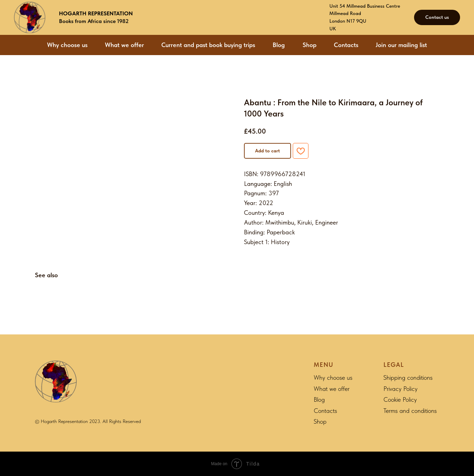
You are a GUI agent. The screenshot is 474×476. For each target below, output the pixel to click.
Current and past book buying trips (208, 45)
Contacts (346, 45)
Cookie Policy (400, 399)
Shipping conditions (408, 377)
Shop (309, 45)
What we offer (124, 45)
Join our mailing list (401, 45)
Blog (279, 45)
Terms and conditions (410, 411)
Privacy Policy (400, 389)
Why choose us (67, 45)
